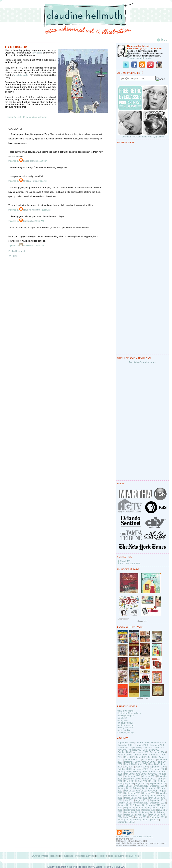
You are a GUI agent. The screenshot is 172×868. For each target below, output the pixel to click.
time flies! (122, 718)
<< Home (13, 256)
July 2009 (152, 774)
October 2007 (149, 759)
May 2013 (129, 808)
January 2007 (124, 755)
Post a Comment (17, 251)
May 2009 (129, 774)
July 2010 (129, 783)
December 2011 (132, 795)
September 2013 (132, 810)
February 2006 (157, 745)
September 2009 (132, 776)
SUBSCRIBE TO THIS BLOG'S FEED (135, 837)
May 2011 (129, 791)
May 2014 (154, 815)
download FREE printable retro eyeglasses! (143, 137)
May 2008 (154, 764)
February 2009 (140, 771)
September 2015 (126, 822)
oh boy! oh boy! (125, 723)
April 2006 (136, 747)
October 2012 (124, 803)
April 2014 (143, 815)
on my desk (123, 720)
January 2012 (148, 795)
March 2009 (155, 771)
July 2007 (152, 757)
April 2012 (143, 798)
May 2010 (154, 781)
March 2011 (155, 788)
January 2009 (124, 771)
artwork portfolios (40, 856)
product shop (67, 856)
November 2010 (140, 786)
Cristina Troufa (30, 181)
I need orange (30, 161)
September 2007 (132, 759)
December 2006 (158, 752)
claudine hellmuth (32, 210)
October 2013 (149, 810)
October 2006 (124, 752)
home (138, 856)
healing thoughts (126, 716)
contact (130, 856)
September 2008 (157, 767)
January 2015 (124, 820)
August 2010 (142, 783)
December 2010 (158, 786)
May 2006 (147, 747)
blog (111, 856)
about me (120, 856)
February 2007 (140, 755)
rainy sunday (124, 730)
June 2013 (141, 808)
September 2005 (126, 743)
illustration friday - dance (129, 713)
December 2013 (132, 812)
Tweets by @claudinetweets (143, 362)
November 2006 (140, 752)
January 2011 (124, 788)
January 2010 (148, 779)
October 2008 (124, 769)
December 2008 (158, 769)
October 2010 (124, 786)
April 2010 (143, 781)
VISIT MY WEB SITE (130, 564)
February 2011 (140, 788)
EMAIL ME (125, 561)
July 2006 (122, 750)
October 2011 (149, 793)
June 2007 (141, 757)
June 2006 (159, 747)
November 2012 (140, 803)
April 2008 (143, 764)
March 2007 (155, 755)
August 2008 (142, 767)
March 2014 (130, 815)
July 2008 (129, 767)
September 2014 (157, 817)
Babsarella (28, 221)
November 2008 (140, 769)
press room (102, 856)
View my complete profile (139, 58)
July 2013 (152, 808)
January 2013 (124, 805)
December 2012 (158, 803)
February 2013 (140, 805)
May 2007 (129, 757)
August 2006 (135, 750)
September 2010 (157, 783)
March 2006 (123, 747)
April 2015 (154, 820)
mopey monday (125, 728)
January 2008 (148, 762)
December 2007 (132, 762)
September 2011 (132, 793)
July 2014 (129, 817)
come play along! (126, 732)
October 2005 (142, 743)
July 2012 (129, 800)
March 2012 (130, 798)
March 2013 (155, 805)
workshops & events (85, 856)
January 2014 (148, 812)
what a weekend (126, 711)
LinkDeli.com (123, 619)
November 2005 (158, 743)
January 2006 (142, 745)
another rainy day (126, 725)
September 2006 (151, 750)
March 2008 (130, 764)
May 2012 (154, 798)
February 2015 (140, 820)
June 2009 (141, 774)
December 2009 (132, 779)
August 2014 (142, 817)
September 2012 (157, 800)
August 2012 (142, 800)
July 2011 (152, 791)
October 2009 (149, 776)
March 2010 (130, 781)
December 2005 (125, 745)
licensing (54, 856)
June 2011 (141, 791)
